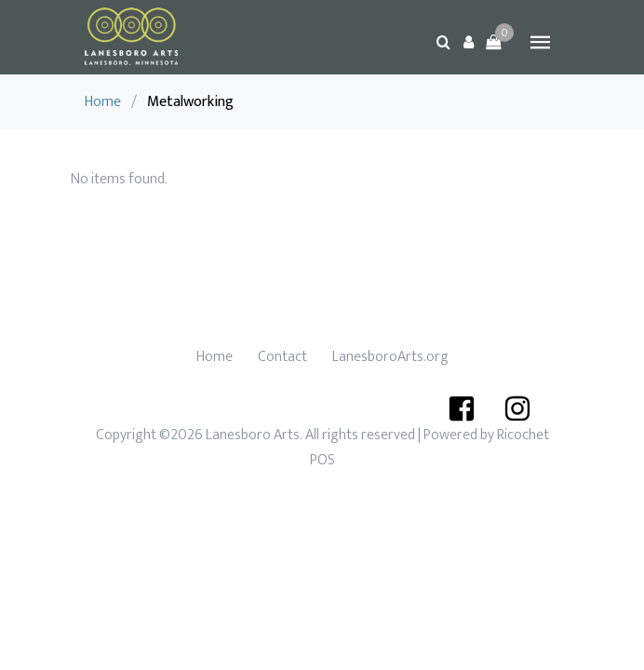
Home (103, 102)
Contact (282, 357)
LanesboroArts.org (390, 357)
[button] (468, 42)
